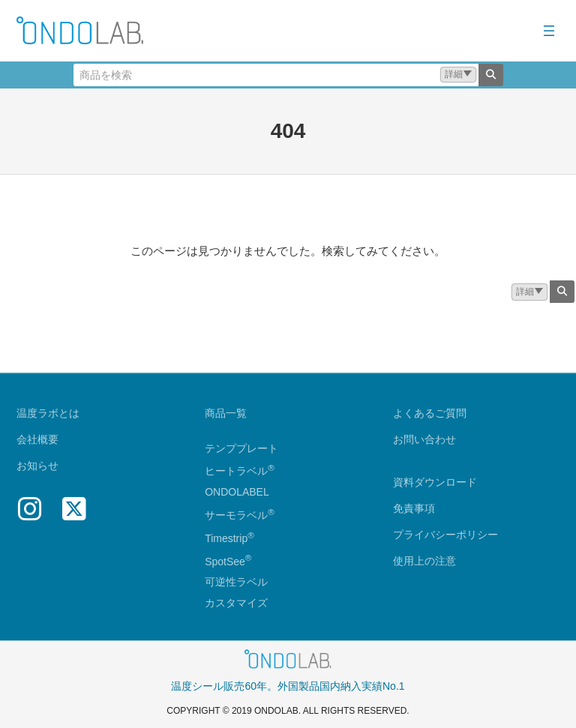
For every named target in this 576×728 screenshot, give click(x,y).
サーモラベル (240, 515)
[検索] (491, 75)
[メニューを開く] (549, 31)
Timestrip (226, 538)
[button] (458, 75)
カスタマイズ (236, 604)
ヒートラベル (240, 472)
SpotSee (225, 562)
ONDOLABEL (237, 493)
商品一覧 (226, 414)
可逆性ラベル (236, 583)
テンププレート (241, 448)
